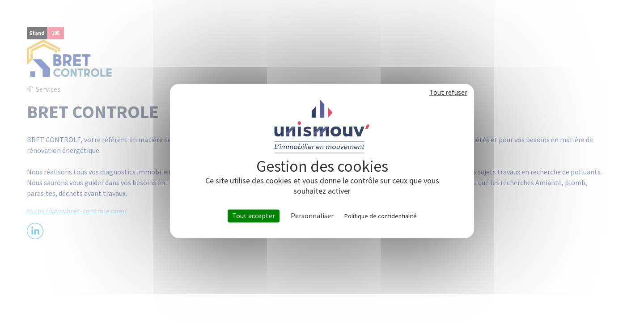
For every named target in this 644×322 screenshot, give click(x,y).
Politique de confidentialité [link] (381, 216)
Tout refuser (448, 92)
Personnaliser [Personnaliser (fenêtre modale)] (312, 216)
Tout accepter (254, 216)
